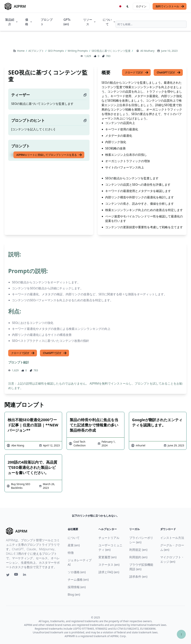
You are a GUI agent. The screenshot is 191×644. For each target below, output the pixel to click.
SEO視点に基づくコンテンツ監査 (111, 51)
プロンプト (47, 22)
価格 (29, 22)
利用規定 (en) (138, 550)
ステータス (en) (109, 565)
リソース (90, 22)
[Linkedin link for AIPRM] (25, 575)
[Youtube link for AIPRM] (16, 575)
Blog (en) (74, 595)
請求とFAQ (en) (109, 572)
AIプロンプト (36, 51)
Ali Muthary (147, 51)
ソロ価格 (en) (77, 572)
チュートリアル (109, 538)
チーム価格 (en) (78, 580)
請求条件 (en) (138, 577)
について (109, 22)
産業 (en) (74, 545)
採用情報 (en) (77, 587)
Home (21, 51)
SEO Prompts (56, 51)
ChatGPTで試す (169, 72)
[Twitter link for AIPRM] (8, 575)
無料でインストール (170, 6)
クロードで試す (137, 72)
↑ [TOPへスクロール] (181, 634)
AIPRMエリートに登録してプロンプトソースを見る (49, 155)
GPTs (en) (67, 22)
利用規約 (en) (138, 557)
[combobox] (151, 24)
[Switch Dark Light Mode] (128, 6)
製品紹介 (12, 22)
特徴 (71, 553)
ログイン (141, 6)
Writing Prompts (78, 51)
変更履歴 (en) (108, 557)
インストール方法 (172, 538)
